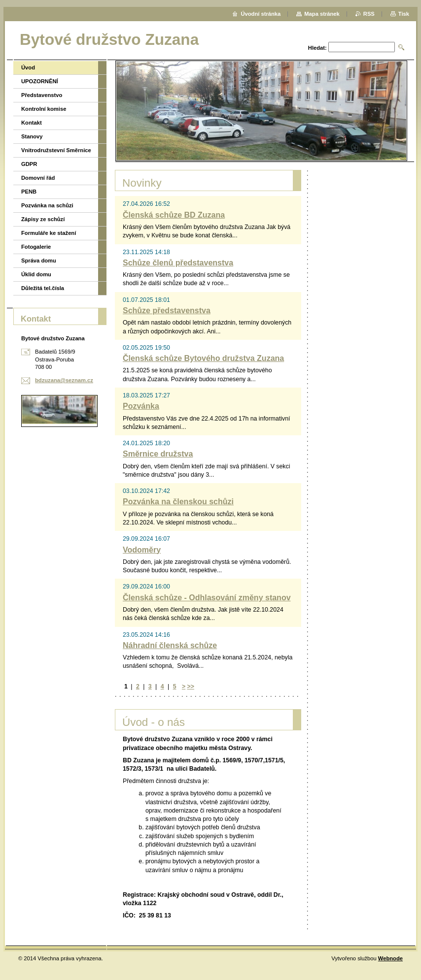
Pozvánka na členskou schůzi (178, 502)
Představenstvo (42, 95)
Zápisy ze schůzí (43, 219)
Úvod (28, 67)
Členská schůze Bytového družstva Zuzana (203, 358)
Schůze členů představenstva (178, 263)
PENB (29, 192)
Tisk (404, 14)
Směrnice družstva (158, 454)
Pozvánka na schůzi (47, 205)
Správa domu (39, 261)
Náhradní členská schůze (170, 645)
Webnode (390, 958)
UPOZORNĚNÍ (40, 81)
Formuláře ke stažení (49, 233)
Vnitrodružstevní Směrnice (56, 150)
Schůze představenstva (167, 310)
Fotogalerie (36, 247)
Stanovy (32, 136)
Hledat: (317, 48)
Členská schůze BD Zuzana (174, 215)
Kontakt (32, 123)
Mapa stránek (322, 14)
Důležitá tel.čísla (43, 288)
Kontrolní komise (44, 109)
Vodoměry (142, 550)
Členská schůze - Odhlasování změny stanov (207, 598)
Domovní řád (38, 178)
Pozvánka (141, 406)
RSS (369, 14)
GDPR (29, 164)
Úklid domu (36, 274)
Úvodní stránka (261, 14)
